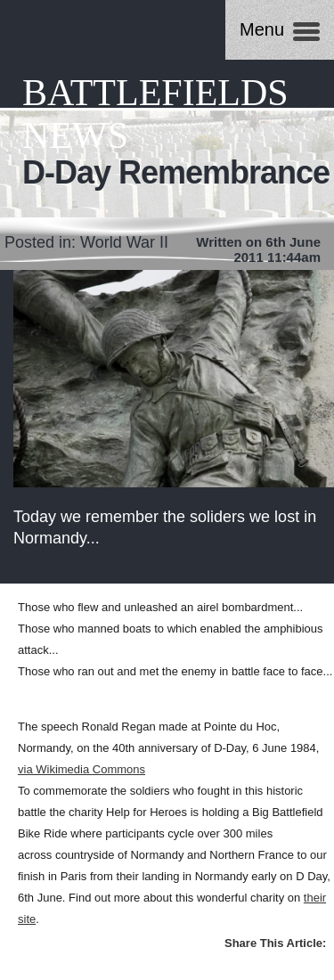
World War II (124, 242)
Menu (262, 29)
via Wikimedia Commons (81, 769)
